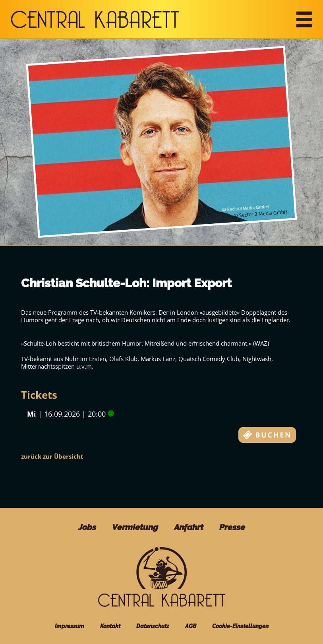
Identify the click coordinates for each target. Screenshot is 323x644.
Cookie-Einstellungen (240, 626)
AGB (191, 626)
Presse (232, 527)
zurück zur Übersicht (52, 456)
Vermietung (135, 527)
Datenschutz (153, 626)
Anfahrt (189, 527)
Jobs (87, 527)
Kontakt (110, 626)
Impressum (70, 626)
